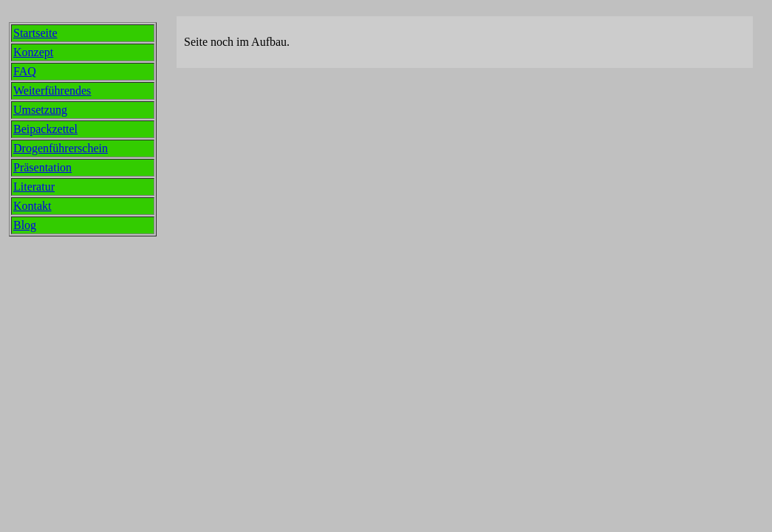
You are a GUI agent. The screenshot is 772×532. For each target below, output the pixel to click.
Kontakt (33, 206)
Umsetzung (40, 110)
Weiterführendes (52, 91)
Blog (25, 225)
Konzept (33, 52)
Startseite (35, 33)
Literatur (34, 187)
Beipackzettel (45, 129)
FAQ (25, 71)
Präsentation (42, 167)
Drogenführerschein (61, 148)
